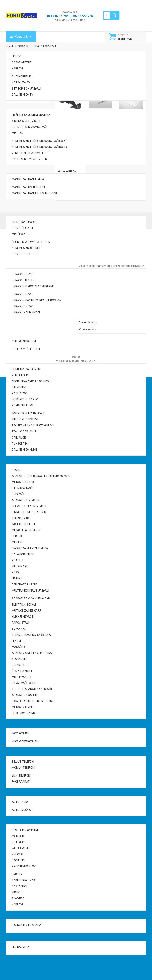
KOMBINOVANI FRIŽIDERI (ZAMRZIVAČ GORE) (40, 141)
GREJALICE (19, 438)
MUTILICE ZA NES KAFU (26, 611)
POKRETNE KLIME (23, 405)
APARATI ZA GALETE (25, 695)
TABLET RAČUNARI (24, 880)
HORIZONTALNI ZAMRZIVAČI (30, 127)
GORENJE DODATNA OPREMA (38, 46)
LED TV (16, 56)
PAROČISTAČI (20, 623)
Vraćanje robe (87, 330)
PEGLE (16, 470)
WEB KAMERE (20, 848)
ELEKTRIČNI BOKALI (24, 605)
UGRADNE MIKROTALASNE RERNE (33, 286)
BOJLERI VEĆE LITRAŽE (26, 349)
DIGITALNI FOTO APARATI (28, 925)
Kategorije (22, 37)
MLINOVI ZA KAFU (23, 482)
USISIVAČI (18, 494)
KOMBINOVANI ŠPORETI (27, 248)
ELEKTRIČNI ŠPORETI (25, 222)
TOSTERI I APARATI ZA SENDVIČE (33, 689)
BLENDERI (18, 665)
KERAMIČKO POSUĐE (25, 741)
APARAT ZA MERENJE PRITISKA (32, 653)
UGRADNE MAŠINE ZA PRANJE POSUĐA (37, 300)
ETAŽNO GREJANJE (24, 432)
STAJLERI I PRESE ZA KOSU (29, 512)
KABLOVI (17, 69)
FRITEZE (17, 578)
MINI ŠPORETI (20, 234)
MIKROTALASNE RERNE (26, 530)
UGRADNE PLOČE (23, 294)
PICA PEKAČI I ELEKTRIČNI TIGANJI (33, 701)
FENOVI (16, 641)
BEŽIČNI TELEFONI (23, 762)
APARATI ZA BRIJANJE (26, 500)
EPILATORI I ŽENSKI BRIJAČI (29, 506)
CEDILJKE (18, 536)
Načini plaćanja (88, 322)
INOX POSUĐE (20, 733)
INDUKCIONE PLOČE (24, 524)
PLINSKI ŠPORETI (22, 228)
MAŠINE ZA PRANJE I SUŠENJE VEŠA (35, 193)
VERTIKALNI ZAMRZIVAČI (27, 153)
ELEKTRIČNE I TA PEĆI (25, 399)
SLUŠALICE (19, 842)
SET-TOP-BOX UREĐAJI (26, 89)
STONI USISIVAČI (22, 488)
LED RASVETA (21, 947)
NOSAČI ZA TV (21, 83)
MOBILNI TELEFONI (23, 768)
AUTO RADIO (20, 802)
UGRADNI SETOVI (23, 306)
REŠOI (16, 572)
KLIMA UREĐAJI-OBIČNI (26, 369)
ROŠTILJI (17, 560)
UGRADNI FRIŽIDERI (24, 280)
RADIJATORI (20, 393)
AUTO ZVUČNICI (22, 810)
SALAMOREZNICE (23, 554)
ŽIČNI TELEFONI (21, 776)
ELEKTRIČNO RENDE (24, 713)
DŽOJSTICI (19, 860)
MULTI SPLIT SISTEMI (25, 419)
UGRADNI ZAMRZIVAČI (26, 312)
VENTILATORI (20, 375)
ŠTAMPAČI (19, 898)
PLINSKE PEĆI (20, 444)
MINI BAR (18, 133)
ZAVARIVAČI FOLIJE (24, 683)
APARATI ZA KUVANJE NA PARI (31, 599)
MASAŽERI (19, 647)
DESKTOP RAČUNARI (25, 830)
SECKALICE (19, 659)
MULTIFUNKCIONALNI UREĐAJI (30, 591)
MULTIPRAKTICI (21, 677)
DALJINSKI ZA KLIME (24, 450)
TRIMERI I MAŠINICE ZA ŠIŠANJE (32, 635)
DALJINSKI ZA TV (23, 95)
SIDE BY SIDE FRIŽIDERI (26, 121)
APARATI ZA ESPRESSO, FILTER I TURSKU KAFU (41, 476)
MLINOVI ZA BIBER (23, 707)
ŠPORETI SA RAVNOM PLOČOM (31, 242)
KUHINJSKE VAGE (23, 617)
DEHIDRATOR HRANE (25, 584)
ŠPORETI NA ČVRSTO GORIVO (30, 381)
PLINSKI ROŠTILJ (22, 254)
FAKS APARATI (21, 782)
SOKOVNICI (19, 629)
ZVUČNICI (18, 854)
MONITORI (18, 836)
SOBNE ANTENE (22, 62)
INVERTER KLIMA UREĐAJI (28, 413)
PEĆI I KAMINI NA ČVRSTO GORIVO (33, 425)
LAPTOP (17, 874)
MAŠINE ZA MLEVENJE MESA (30, 548)
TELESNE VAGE (21, 518)
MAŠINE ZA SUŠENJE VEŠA (29, 187)
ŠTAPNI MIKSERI (22, 671)
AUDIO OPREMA (22, 76)
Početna (11, 46)
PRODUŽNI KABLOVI (24, 866)
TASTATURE (20, 886)
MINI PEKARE (20, 566)
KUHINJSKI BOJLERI (24, 341)
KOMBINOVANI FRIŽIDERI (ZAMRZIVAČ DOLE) (39, 147)
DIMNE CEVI (19, 387)
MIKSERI (17, 542)
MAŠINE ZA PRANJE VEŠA (28, 179)
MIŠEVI (16, 892)
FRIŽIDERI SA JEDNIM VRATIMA (31, 115)
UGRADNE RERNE (23, 274)
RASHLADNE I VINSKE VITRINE (30, 159)
